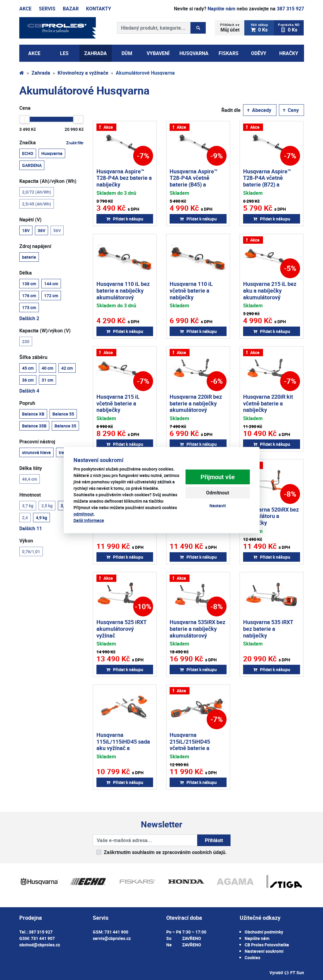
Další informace (89, 520)
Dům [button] (127, 53)
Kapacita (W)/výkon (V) (45, 331)
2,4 (25, 517)
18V (26, 230)
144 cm (51, 283)
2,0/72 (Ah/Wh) (37, 192)
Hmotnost (30, 495)
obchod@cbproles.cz (40, 945)
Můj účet (230, 28)
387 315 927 (290, 9)
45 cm (28, 368)
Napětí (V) (30, 220)
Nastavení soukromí (264, 951)
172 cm (51, 295)
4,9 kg (41, 517)
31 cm (47, 380)
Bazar (71, 9)
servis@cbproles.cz (112, 938)
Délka (26, 273)
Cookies (252, 958)
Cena (25, 108)
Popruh (27, 403)
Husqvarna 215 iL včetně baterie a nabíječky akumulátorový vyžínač (118, 410)
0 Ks (259, 28)
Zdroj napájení (35, 246)
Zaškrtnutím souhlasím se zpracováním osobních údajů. (165, 852)
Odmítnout (218, 493)
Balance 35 (65, 426)
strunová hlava (36, 452)
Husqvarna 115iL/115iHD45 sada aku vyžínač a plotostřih (123, 745)
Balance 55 (63, 414)
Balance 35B (34, 426)
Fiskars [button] (229, 53)
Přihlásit (214, 840)
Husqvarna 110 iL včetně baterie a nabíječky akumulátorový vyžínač (191, 297)
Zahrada (41, 73)
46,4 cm (30, 479)
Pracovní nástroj (37, 442)
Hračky (289, 53)
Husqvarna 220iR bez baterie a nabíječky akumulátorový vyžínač (196, 407)
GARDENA (32, 165)
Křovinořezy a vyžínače (83, 73)
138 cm (29, 283)
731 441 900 (116, 932)
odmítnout (84, 514)
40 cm (47, 368)
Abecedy (259, 110)
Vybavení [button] (158, 53)
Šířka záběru (33, 357)
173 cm (29, 307)
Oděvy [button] (259, 53)
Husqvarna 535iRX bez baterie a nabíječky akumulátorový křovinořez (197, 632)
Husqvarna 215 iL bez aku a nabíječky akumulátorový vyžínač (270, 294)
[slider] (24, 119)
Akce (25, 9)
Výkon (26, 541)
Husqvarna (52, 153)
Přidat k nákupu (125, 219)
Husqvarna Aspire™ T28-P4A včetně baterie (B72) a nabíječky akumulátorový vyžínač (267, 188)
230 (26, 341)
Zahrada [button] (96, 53)
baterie (29, 257)
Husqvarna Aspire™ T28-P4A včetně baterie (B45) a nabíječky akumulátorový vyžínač (193, 188)
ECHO (28, 153)
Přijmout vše (218, 477)
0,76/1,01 (31, 551)
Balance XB (33, 414)
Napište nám (222, 9)
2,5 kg (47, 505)
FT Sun (294, 973)
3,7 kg (28, 505)
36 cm (28, 380)
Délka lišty (31, 468)
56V (57, 230)
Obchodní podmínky (264, 932)
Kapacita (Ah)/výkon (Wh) (48, 181)
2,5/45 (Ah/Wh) (37, 204)
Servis (47, 9)
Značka (51, 142)
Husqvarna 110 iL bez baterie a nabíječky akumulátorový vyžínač (123, 294)
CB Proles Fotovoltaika (267, 945)
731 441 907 (43, 938)
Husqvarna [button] (194, 53)
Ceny (290, 110)
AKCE (34, 53)
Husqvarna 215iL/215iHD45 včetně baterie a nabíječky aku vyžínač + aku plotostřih (197, 748)
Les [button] (64, 53)
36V (41, 230)
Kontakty (99, 9)
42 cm (67, 368)
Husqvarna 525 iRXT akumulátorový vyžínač (121, 629)
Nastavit (218, 506)
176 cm (29, 295)
